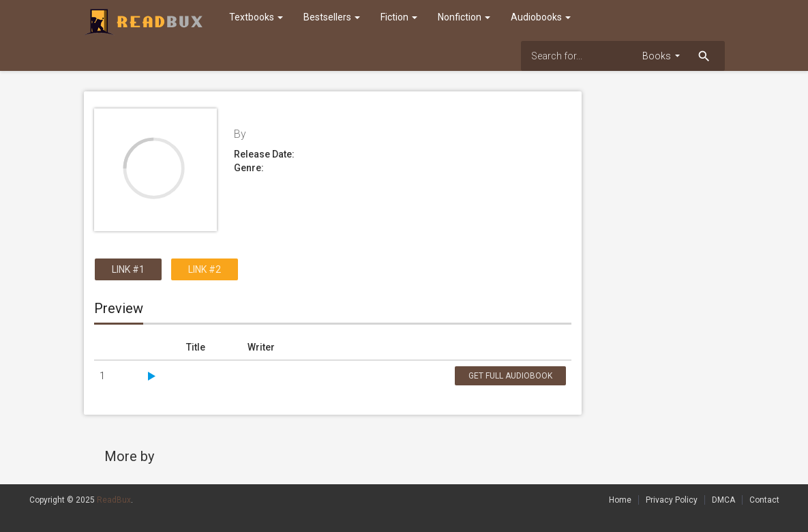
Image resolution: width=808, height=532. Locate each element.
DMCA (723, 500)
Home (620, 500)
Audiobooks (541, 17)
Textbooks (256, 17)
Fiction (399, 17)
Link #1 (128, 269)
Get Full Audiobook (510, 376)
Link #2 (205, 269)
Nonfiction (464, 17)
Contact (764, 500)
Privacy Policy (672, 500)
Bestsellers (332, 17)
